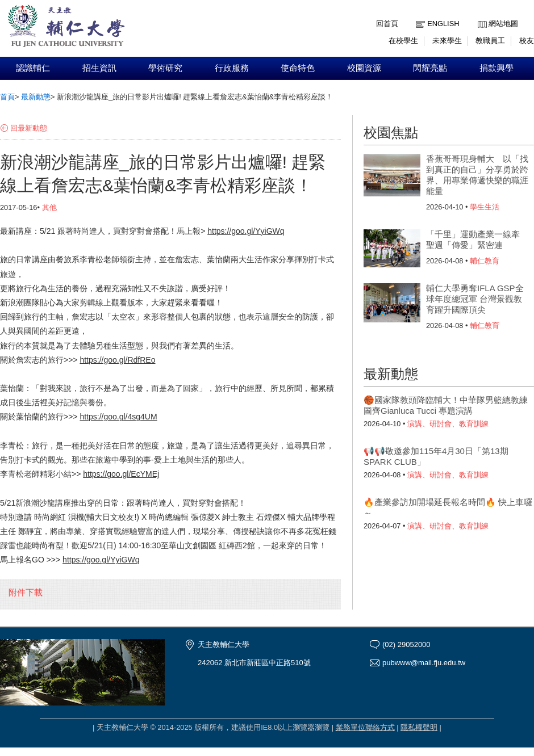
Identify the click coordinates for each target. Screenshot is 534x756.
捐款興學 (497, 68)
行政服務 (232, 68)
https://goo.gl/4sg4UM (118, 417)
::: (480, 15)
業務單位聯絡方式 (365, 727)
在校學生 (403, 41)
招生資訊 (99, 68)
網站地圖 (503, 24)
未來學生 (447, 41)
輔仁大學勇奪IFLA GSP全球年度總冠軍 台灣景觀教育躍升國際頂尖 (475, 299)
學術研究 (165, 68)
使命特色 (298, 68)
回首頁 (387, 24)
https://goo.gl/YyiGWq (246, 231)
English (443, 24)
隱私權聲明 (419, 727)
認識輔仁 (33, 68)
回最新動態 (29, 128)
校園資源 (364, 68)
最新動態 (36, 97)
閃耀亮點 (430, 68)
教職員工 (490, 41)
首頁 (7, 97)
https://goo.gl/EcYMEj (121, 474)
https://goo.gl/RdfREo (117, 360)
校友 (527, 41)
